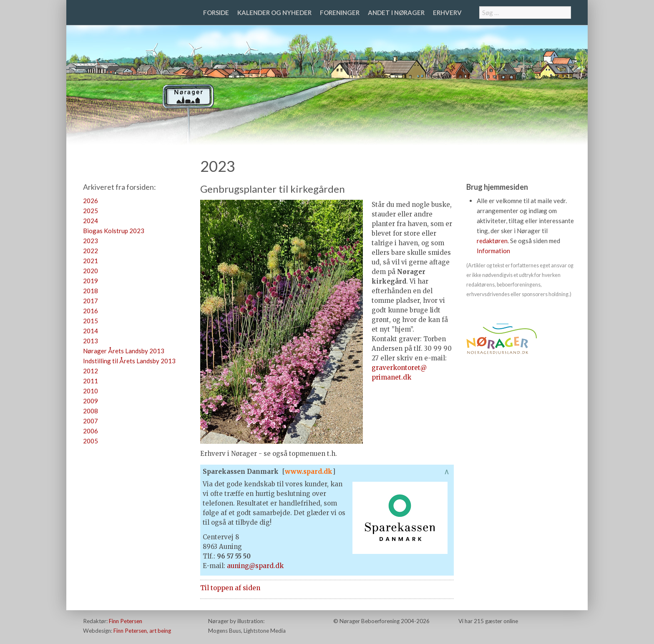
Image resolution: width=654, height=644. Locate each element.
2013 (91, 341)
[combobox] (525, 13)
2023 (91, 241)
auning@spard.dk (255, 566)
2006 (91, 431)
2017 (91, 301)
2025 (91, 211)
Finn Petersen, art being (142, 631)
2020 (91, 271)
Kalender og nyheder (274, 13)
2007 (91, 421)
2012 (91, 371)
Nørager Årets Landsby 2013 (124, 351)
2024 (91, 221)
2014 (91, 331)
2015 (91, 321)
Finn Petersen (126, 621)
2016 (91, 311)
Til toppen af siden (230, 588)
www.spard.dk (309, 472)
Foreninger (340, 13)
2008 (91, 411)
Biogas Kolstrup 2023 (114, 231)
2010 (91, 391)
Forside (216, 13)
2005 (91, 441)
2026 (91, 201)
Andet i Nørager (396, 13)
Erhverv (447, 13)
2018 (91, 291)
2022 (91, 251)
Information (493, 251)
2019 (91, 281)
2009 (91, 401)
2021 (91, 261)
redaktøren (492, 241)
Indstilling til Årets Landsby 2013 (129, 361)
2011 (91, 381)
